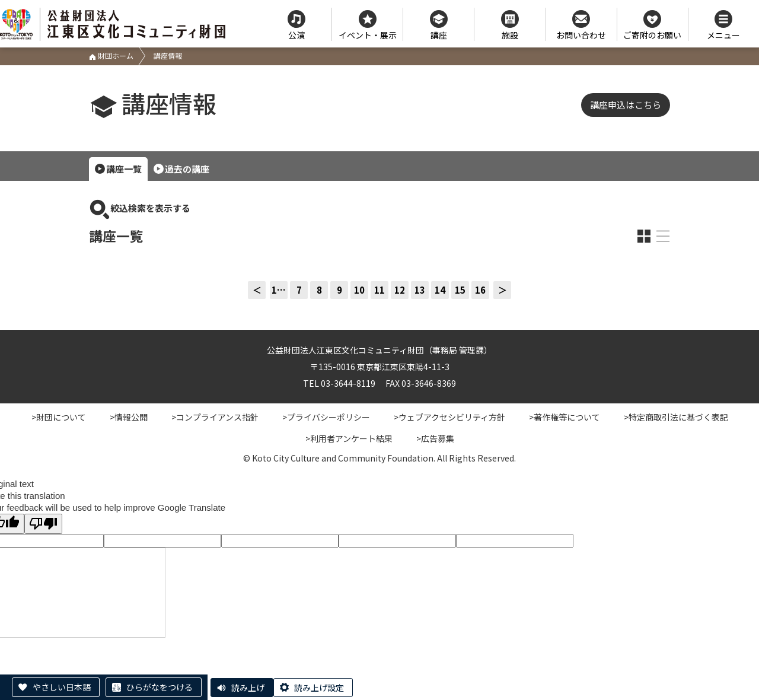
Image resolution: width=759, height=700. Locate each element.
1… (279, 290)
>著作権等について (565, 417)
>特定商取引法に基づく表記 (676, 417)
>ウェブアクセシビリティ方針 (449, 417)
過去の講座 (187, 169)
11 (379, 290)
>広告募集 (435, 438)
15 (460, 290)
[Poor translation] (43, 524)
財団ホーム (111, 55)
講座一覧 (124, 169)
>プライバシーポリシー (326, 417)
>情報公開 (129, 417)
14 (440, 290)
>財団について (59, 417)
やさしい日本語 (62, 687)
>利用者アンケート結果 (349, 438)
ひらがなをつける (160, 687)
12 (400, 290)
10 (359, 290)
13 (420, 290)
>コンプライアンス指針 (215, 417)
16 (480, 290)
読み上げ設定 (319, 688)
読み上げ (248, 688)
